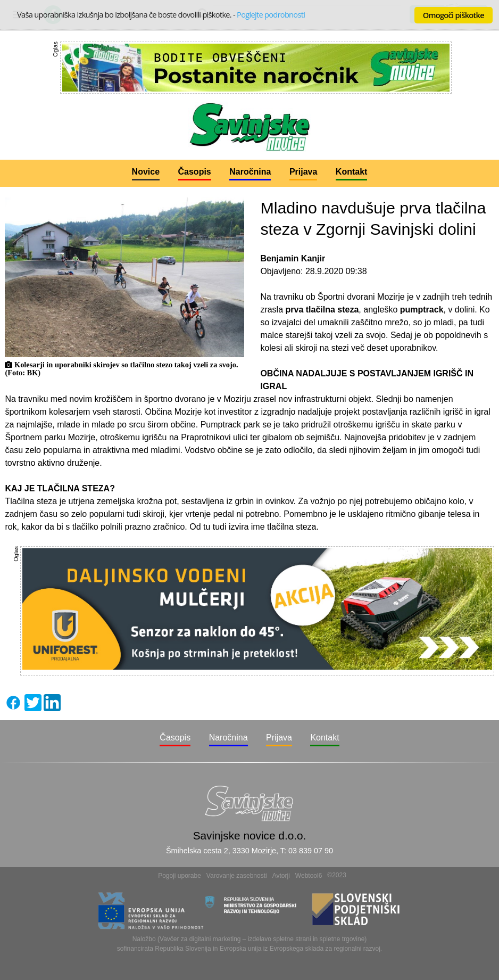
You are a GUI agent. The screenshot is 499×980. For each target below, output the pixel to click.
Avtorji (281, 876)
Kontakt (352, 172)
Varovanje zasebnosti (237, 876)
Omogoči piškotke (454, 15)
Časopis (195, 172)
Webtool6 (309, 876)
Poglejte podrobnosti (271, 14)
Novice (146, 172)
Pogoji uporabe (180, 876)
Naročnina (250, 172)
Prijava (303, 172)
